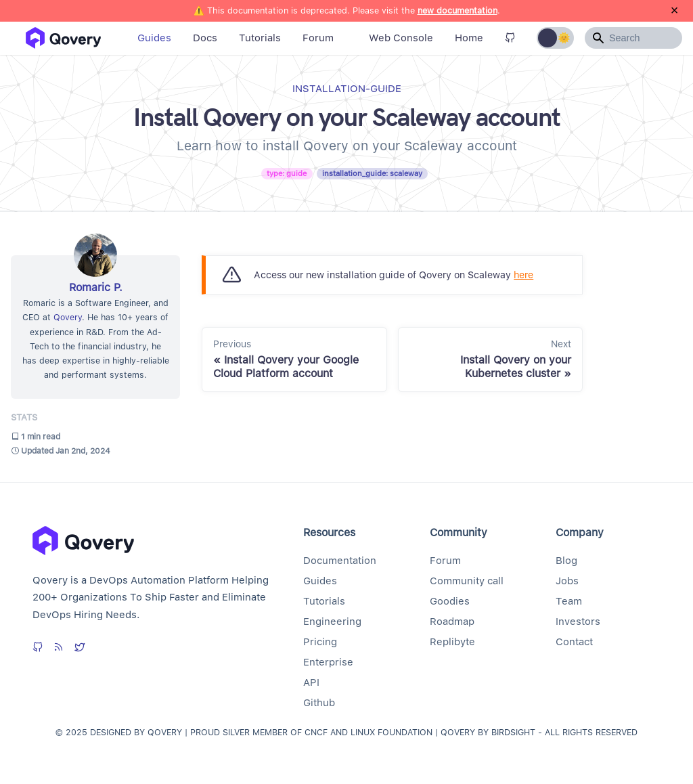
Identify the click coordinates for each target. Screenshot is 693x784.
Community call (467, 581)
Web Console (401, 38)
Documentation (340, 561)
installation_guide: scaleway (372, 173)
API (311, 682)
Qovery (68, 317)
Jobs (567, 581)
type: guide (287, 173)
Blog (566, 561)
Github (319, 703)
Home (469, 38)
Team (569, 601)
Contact (574, 642)
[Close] (674, 11)
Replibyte (452, 642)
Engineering (332, 622)
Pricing (320, 642)
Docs (205, 38)
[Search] (633, 38)
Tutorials (260, 38)
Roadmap (452, 622)
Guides (154, 38)
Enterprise (328, 662)
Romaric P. (96, 287)
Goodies (450, 601)
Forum (318, 38)
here (523, 275)
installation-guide (347, 89)
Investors (578, 622)
